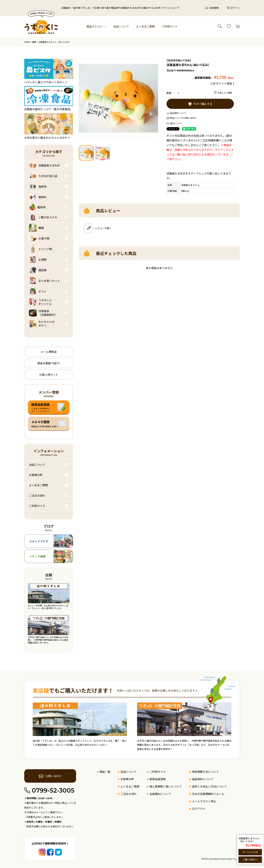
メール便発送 (49, 352)
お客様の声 (36, 475)
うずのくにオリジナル (40, 302)
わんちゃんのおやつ (42, 324)
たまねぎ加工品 (43, 176)
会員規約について (160, 794)
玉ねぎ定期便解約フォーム (208, 794)
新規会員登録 (158, 779)
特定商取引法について (205, 772)
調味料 (38, 197)
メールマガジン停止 (204, 801)
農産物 (37, 207)
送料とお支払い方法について (209, 786)
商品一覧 (105, 772)
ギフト (38, 291)
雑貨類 (38, 270)
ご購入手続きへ (250, 860)
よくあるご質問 (145, 26)
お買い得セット (49, 375)
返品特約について (178, 113)
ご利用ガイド (170, 26)
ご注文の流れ (37, 495)
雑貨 (34, 42)
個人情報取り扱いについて (166, 786)
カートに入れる (250, 852)
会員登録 (212, 8)
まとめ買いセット (44, 281)
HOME (27, 42)
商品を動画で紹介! (49, 363)
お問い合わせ (50, 776)
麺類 (36, 228)
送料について (176, 123)
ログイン (233, 8)
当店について (121, 26)
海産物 (38, 186)
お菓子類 (39, 238)
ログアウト (199, 809)
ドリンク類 (40, 249)
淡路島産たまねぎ (44, 165)
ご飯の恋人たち (43, 217)
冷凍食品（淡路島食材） (43, 313)
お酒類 (38, 259)
